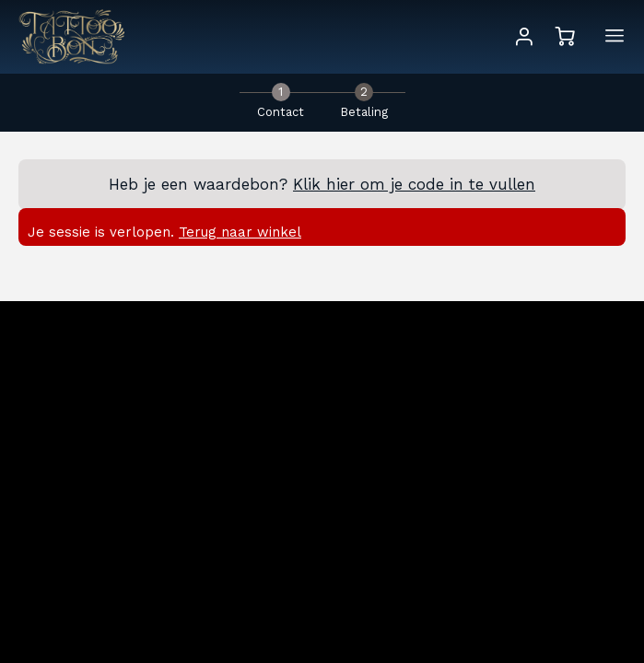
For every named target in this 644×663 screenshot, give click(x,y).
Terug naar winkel (240, 232)
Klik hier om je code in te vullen (414, 184)
